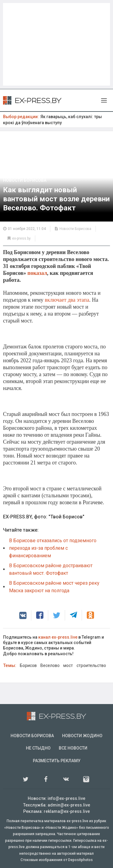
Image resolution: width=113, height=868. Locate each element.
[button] (23, 615)
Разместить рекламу (57, 761)
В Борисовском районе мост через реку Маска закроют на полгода (54, 587)
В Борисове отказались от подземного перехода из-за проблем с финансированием (53, 548)
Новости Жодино (82, 736)
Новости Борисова (25, 180)
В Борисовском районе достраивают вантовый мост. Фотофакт (51, 569)
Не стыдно (38, 748)
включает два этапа (67, 300)
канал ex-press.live (58, 637)
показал (37, 273)
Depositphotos (80, 860)
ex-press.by (21, 238)
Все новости (73, 748)
